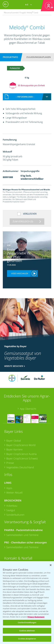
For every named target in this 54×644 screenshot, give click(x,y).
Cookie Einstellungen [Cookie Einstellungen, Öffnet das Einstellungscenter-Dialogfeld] (27, 622)
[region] (27, 603)
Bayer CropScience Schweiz (22, 458)
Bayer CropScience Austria (21, 454)
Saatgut (11, 510)
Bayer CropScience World (21, 445)
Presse (10, 463)
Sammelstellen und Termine (22, 535)
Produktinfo (10, 57)
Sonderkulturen (15, 515)
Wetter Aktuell (14, 493)
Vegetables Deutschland (20, 467)
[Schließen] (51, 565)
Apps (9, 488)
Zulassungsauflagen (39, 57)
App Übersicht (28, 409)
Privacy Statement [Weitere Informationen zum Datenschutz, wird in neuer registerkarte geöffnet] (36, 617)
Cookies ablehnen (27, 631)
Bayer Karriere (14, 449)
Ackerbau (12, 506)
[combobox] (27, 97)
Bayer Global (14, 441)
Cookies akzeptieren (27, 639)
